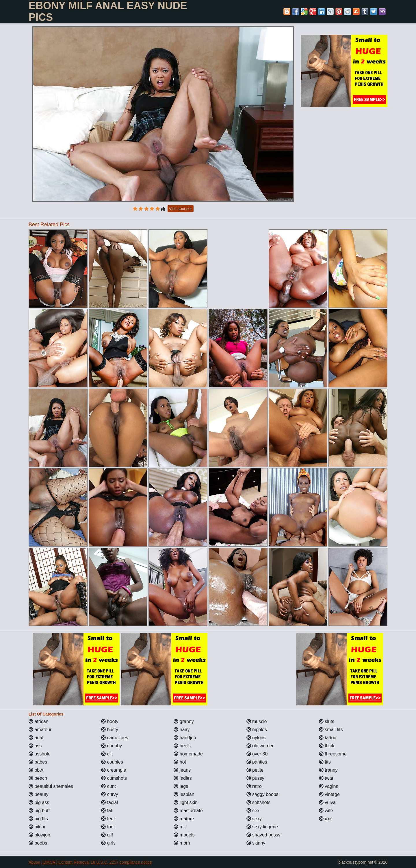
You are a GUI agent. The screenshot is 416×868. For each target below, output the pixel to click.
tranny (328, 770)
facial (109, 802)
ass (35, 746)
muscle (257, 721)
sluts (327, 721)
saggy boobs (262, 794)
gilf (107, 835)
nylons (256, 738)
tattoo (328, 738)
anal (36, 738)
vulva (327, 802)
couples (112, 762)
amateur (40, 730)
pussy (255, 778)
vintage (329, 794)
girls (108, 843)
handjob (185, 738)
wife (326, 811)
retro (254, 786)
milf (180, 827)
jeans (182, 770)
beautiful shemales (51, 786)
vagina (329, 786)
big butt (39, 811)
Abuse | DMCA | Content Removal (59, 862)
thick (327, 746)
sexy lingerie (262, 827)
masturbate (188, 811)
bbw (36, 770)
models (184, 835)
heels (182, 746)
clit (107, 754)
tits (325, 762)
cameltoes (115, 738)
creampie (114, 770)
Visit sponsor (181, 209)
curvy (110, 794)
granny (184, 721)
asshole (40, 754)
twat (326, 778)
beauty (38, 794)
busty (110, 730)
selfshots (259, 802)
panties (257, 762)
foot (108, 827)
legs (181, 786)
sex (253, 811)
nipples (257, 730)
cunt (108, 786)
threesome (333, 754)
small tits (331, 730)
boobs (38, 843)
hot (180, 762)
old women (261, 746)
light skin (186, 802)
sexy (254, 819)
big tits (38, 819)
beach (38, 778)
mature (184, 819)
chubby (112, 746)
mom (182, 843)
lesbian (184, 794)
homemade (188, 754)
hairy (182, 730)
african (38, 721)
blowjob (39, 835)
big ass (39, 802)
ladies (183, 778)
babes (38, 762)
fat (107, 811)
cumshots (114, 778)
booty (110, 721)
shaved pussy (263, 835)
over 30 (257, 754)
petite (255, 770)
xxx (325, 819)
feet (108, 819)
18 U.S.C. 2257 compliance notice (121, 862)
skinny (256, 843)
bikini (37, 827)
